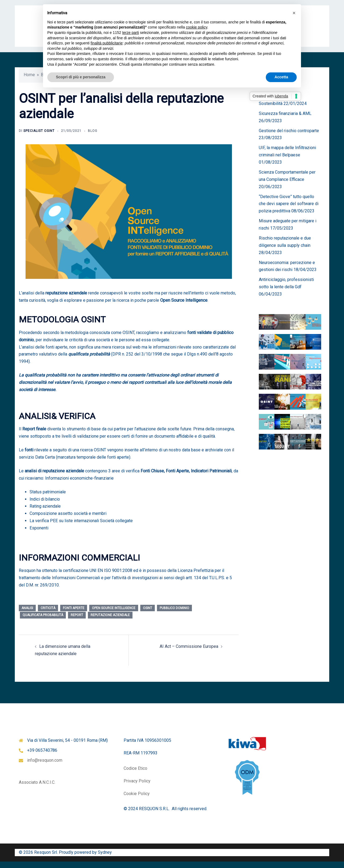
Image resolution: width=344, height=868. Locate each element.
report (77, 621)
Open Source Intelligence (114, 614)
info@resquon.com (45, 767)
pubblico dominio (174, 614)
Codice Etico (135, 775)
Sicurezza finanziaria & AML (285, 120)
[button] (294, 13)
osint (148, 614)
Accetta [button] (281, 77)
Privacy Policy (137, 787)
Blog (93, 137)
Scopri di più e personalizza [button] (81, 77)
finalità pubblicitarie (107, 43)
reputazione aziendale (110, 621)
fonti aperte (74, 614)
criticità (48, 614)
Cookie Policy (137, 800)
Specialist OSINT (39, 137)
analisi (27, 614)
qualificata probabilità (43, 621)
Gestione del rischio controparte (289, 137)
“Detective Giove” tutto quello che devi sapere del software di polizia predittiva (289, 210)
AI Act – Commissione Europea (189, 653)
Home (29, 81)
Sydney (105, 859)
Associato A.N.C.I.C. (37, 789)
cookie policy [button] (197, 27)
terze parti (131, 33)
